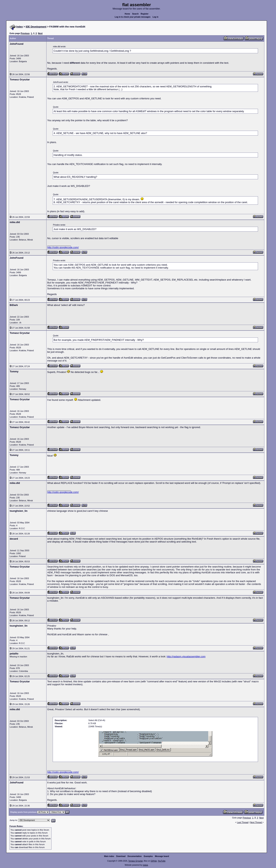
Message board (162, 856)
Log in (156, 17)
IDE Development (36, 27)
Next (40, 33)
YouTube (161, 861)
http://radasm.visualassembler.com (186, 656)
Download (121, 856)
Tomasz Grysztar (135, 861)
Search (135, 14)
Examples (148, 856)
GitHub (154, 861)
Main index (109, 856)
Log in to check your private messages (133, 17)
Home (127, 14)
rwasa (145, 865)
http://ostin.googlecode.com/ (63, 247)
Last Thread (243, 822)
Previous (25, 33)
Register (144, 14)
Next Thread (256, 822)
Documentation (135, 856)
